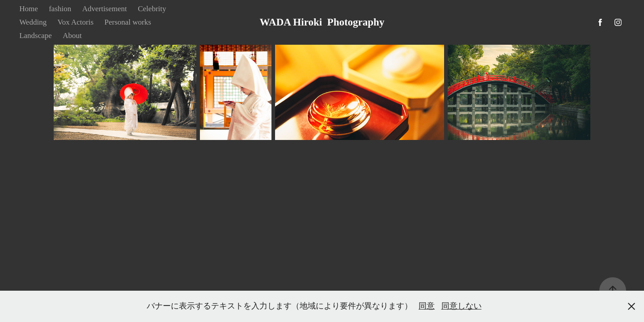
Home (29, 9)
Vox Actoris (76, 22)
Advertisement (105, 9)
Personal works (128, 22)
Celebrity (152, 9)
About (72, 36)
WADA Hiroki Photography (322, 22)
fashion (60, 9)
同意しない (462, 306)
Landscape (36, 36)
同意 (427, 306)
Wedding (33, 22)
